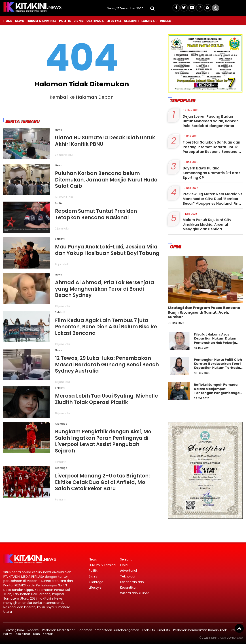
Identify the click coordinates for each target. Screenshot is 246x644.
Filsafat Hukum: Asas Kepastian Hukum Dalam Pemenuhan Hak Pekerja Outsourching (215, 341)
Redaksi (33, 630)
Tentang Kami (15, 630)
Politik (65, 21)
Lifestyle (114, 21)
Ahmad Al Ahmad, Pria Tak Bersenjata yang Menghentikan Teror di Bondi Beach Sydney (105, 289)
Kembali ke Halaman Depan (82, 97)
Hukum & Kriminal (41, 21)
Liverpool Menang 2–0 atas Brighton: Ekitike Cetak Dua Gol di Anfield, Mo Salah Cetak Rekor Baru (102, 482)
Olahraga (95, 21)
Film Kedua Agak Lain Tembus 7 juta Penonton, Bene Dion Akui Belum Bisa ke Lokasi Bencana (106, 327)
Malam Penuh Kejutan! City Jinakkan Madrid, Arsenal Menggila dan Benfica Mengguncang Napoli (207, 227)
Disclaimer (22, 634)
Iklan (36, 634)
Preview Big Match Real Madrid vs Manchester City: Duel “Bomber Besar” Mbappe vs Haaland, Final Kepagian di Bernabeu (213, 201)
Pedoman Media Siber (58, 630)
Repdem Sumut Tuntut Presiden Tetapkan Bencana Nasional (96, 214)
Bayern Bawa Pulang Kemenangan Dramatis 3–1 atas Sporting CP (212, 173)
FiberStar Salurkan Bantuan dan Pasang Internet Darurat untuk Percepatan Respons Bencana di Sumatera (212, 149)
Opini (124, 565)
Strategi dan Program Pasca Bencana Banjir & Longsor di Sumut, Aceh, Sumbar (204, 312)
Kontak (48, 634)
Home (8, 21)
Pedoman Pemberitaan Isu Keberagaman (108, 630)
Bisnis (79, 21)
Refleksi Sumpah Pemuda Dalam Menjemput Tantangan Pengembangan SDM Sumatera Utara (218, 391)
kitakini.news (217, 638)
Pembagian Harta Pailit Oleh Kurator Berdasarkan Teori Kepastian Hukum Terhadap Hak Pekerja (218, 366)
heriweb (237, 638)
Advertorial (128, 571)
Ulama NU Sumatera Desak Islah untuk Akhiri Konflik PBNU (105, 141)
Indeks (165, 21)
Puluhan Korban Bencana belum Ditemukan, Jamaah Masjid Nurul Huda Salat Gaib (106, 180)
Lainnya (148, 21)
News (19, 21)
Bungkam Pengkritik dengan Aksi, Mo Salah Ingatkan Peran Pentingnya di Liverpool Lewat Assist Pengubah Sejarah (103, 441)
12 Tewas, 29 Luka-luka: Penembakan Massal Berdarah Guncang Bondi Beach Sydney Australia (107, 365)
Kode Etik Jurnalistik (156, 630)
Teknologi (128, 576)
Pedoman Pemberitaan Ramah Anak (200, 630)
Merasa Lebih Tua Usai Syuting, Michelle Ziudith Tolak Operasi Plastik (106, 399)
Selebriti (131, 21)
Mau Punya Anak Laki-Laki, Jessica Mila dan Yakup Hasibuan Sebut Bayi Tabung (107, 250)
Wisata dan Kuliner (135, 593)
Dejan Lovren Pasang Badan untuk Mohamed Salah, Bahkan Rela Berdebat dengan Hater (211, 121)
